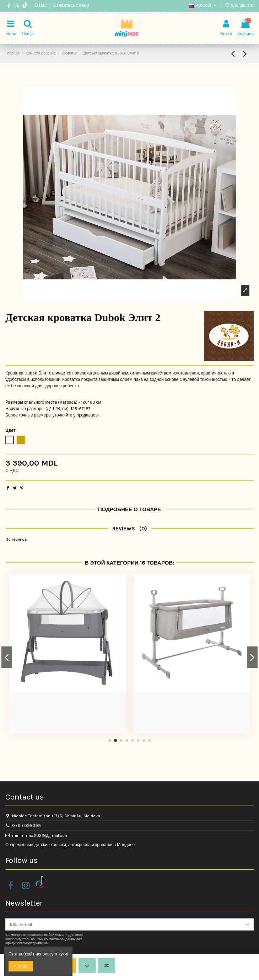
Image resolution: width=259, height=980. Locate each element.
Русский (203, 5)
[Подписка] (247, 924)
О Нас (41, 5)
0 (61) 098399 (26, 826)
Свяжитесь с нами (71, 5)
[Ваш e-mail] (123, 924)
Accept (21, 966)
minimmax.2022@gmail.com (40, 835)
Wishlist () (239, 5)
